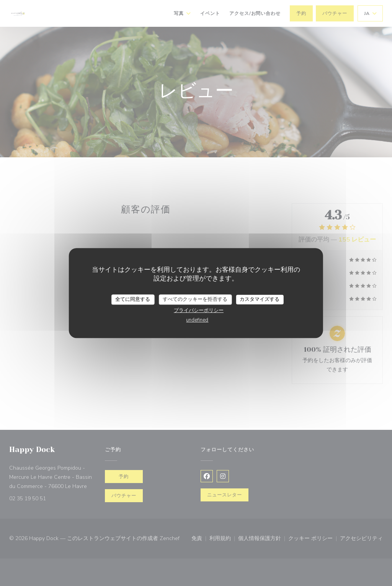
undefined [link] (197, 320)
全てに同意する (133, 299)
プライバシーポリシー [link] (199, 310)
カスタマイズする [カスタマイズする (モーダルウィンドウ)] (260, 299)
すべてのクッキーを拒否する (195, 299)
